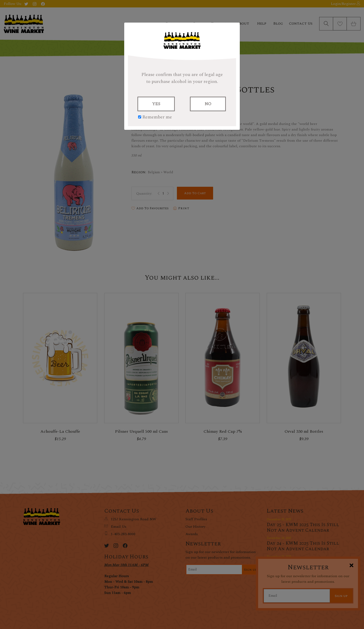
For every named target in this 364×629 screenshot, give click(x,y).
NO (208, 104)
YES (156, 104)
